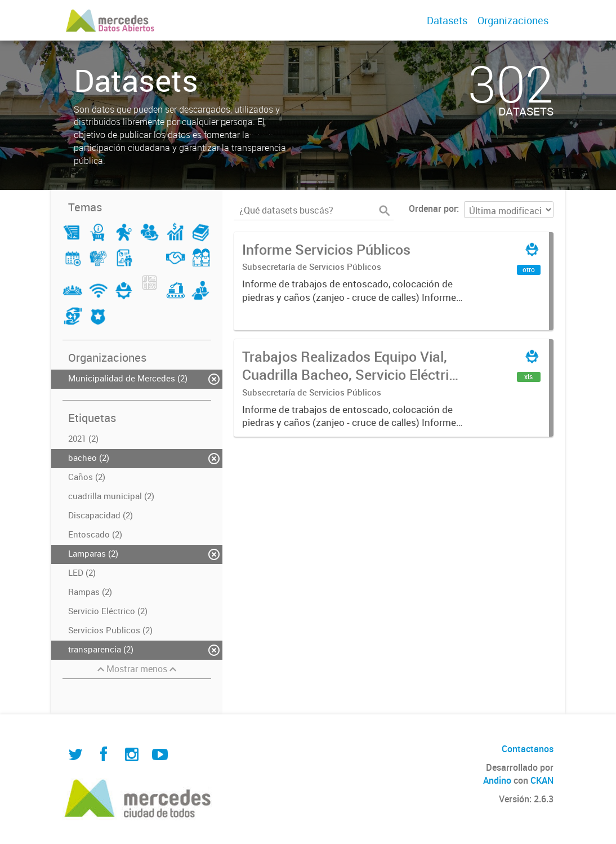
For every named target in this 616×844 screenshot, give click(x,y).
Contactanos (528, 749)
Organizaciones (513, 20)
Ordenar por (433, 208)
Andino (497, 780)
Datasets (447, 20)
